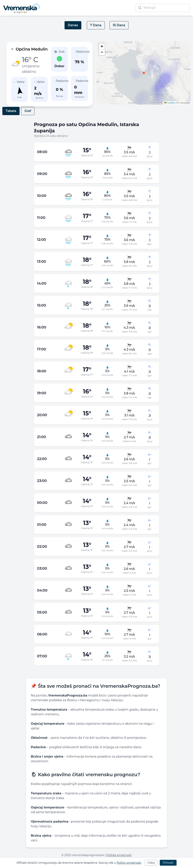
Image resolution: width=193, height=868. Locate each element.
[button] (144, 73)
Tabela (11, 111)
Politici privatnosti (129, 863)
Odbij (151, 863)
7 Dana (96, 25)
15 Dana (119, 25)
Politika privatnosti (119, 855)
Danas (73, 25)
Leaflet (170, 103)
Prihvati (168, 863)
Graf (28, 111)
